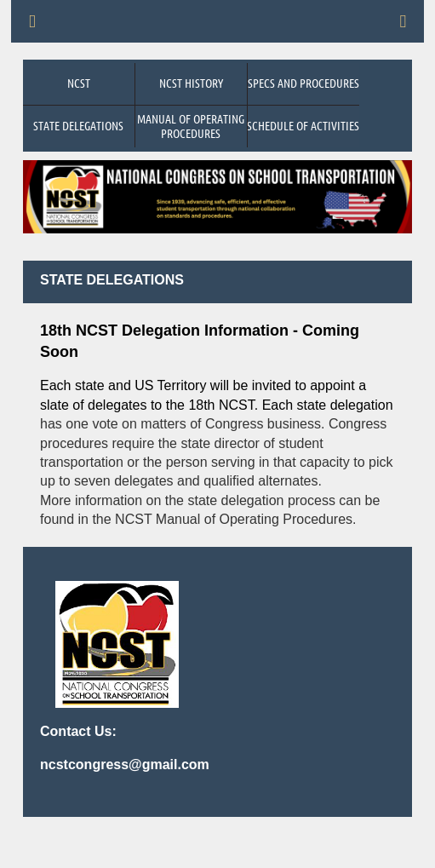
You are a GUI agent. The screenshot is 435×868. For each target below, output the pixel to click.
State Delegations (78, 125)
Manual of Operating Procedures (191, 126)
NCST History (191, 83)
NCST (79, 83)
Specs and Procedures (303, 83)
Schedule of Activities (303, 125)
